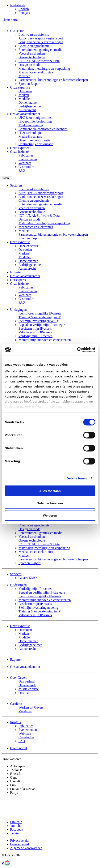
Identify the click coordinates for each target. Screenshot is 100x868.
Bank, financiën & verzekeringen (41, 42)
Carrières (16, 704)
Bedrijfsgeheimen (30, 106)
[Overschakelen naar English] (24, 9)
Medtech (24, 76)
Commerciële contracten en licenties (43, 129)
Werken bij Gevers (31, 707)
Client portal (10, 20)
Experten (16, 272)
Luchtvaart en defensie (34, 35)
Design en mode (29, 65)
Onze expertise (20, 87)
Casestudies (26, 167)
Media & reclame (30, 136)
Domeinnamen (28, 102)
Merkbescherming (31, 125)
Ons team (25, 693)
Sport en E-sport (30, 84)
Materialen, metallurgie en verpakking (44, 69)
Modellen (25, 99)
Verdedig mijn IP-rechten (36, 336)
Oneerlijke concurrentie (34, 140)
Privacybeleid (19, 840)
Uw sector (17, 31)
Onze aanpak (27, 685)
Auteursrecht (27, 110)
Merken (24, 95)
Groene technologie (32, 57)
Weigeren (50, 515)
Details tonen (77, 478)
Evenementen (28, 159)
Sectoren (16, 185)
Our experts (18, 280)
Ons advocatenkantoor (25, 114)
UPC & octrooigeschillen (36, 118)
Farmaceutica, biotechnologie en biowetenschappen (53, 80)
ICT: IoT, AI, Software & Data (39, 61)
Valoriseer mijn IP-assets (35, 332)
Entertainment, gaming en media (40, 50)
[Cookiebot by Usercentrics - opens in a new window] (77, 350)
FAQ (22, 170)
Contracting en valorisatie (36, 144)
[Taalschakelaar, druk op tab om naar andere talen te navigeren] (18, 5)
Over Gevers (19, 678)
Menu (7, 178)
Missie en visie (29, 689)
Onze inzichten (20, 152)
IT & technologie (30, 133)
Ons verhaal (27, 681)
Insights (15, 722)
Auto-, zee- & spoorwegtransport (41, 38)
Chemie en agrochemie (34, 46)
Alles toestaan (50, 491)
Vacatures (25, 711)
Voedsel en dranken (32, 53)
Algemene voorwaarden (26, 848)
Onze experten (20, 148)
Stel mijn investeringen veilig (38, 321)
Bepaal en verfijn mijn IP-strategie (42, 325)
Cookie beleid (19, 844)
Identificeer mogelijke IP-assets (40, 313)
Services (16, 574)
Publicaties (26, 155)
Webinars (25, 163)
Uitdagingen (18, 310)
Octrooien (25, 91)
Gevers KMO (28, 578)
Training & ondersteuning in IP (39, 317)
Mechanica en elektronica (36, 72)
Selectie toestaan (50, 503)
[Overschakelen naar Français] (24, 13)
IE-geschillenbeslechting (35, 121)
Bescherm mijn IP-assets (35, 328)
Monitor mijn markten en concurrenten (45, 340)
